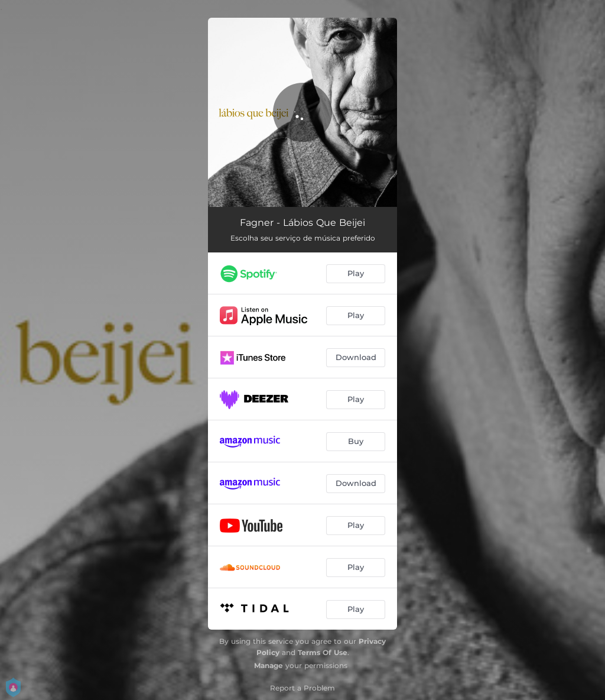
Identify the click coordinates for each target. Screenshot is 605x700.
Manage (269, 665)
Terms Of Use (323, 652)
